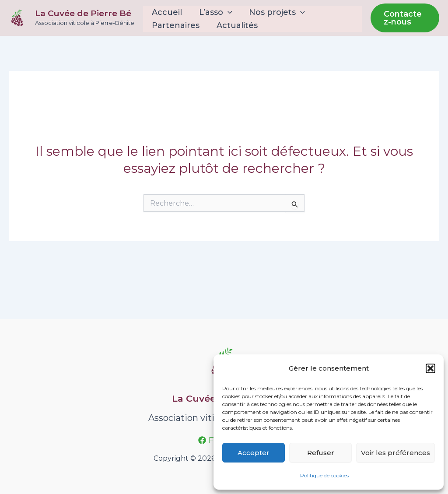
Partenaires (175, 25)
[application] (226, 12)
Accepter (254, 453)
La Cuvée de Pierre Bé (83, 13)
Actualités (235, 25)
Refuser (321, 453)
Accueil (166, 12)
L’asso (213, 12)
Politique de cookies (324, 475)
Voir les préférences (395, 453)
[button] (430, 368)
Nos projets (274, 12)
